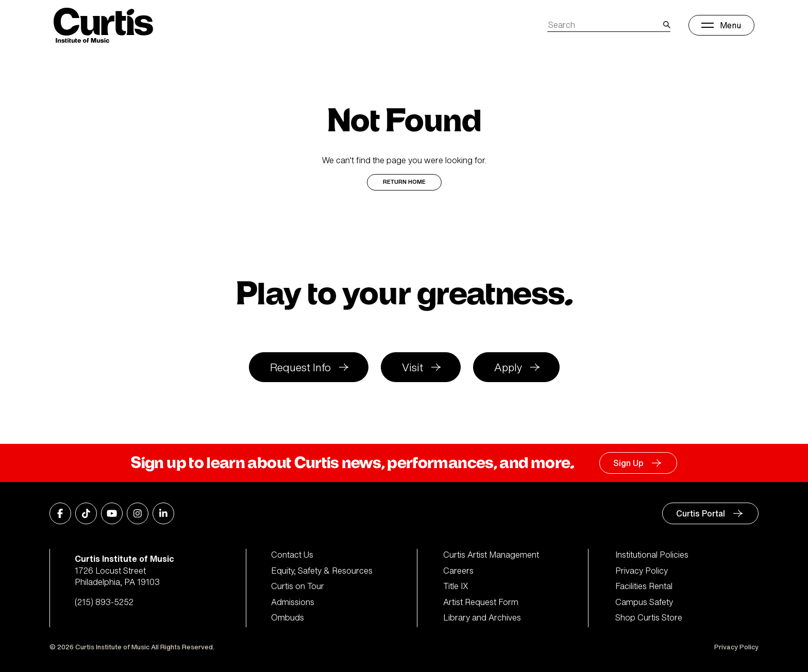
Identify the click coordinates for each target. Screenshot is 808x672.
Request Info (300, 367)
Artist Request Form (481, 602)
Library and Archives (482, 617)
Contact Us (292, 555)
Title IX (456, 586)
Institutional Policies (652, 555)
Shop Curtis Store (649, 617)
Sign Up (628, 463)
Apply (508, 367)
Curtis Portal (701, 513)
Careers (458, 571)
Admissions (293, 602)
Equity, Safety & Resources (322, 571)
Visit (413, 367)
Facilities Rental (644, 586)
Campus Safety (644, 602)
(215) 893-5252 (104, 602)
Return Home (404, 182)
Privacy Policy (642, 571)
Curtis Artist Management (491, 555)
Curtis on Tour (298, 586)
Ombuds (288, 617)
